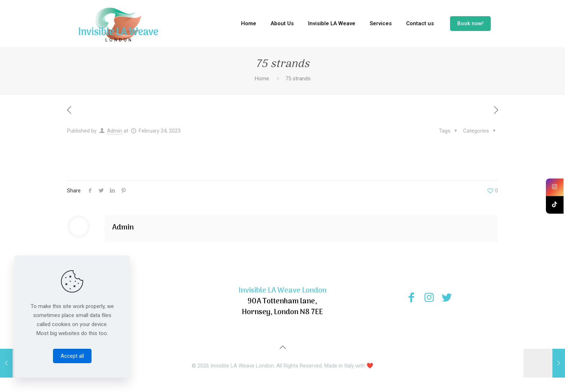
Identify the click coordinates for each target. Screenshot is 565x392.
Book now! (470, 23)
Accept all (72, 356)
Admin (115, 131)
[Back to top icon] (282, 347)
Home (262, 79)
